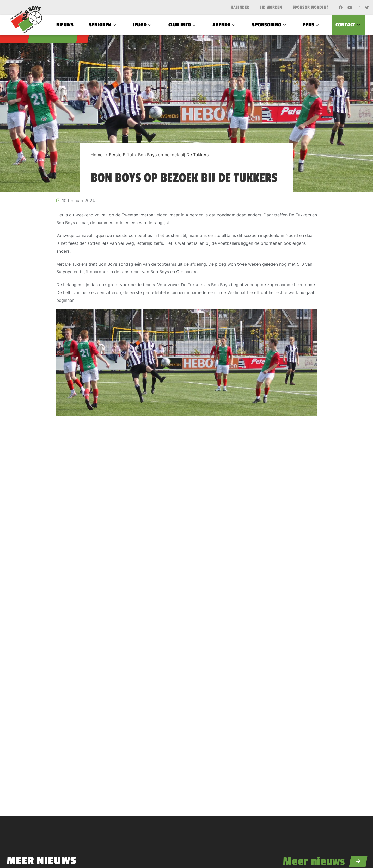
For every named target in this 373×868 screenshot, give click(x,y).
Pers (311, 25)
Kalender (240, 7)
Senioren (103, 25)
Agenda (224, 25)
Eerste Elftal (121, 155)
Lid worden (271, 7)
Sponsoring (270, 25)
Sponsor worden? (310, 7)
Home (97, 155)
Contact (348, 25)
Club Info (183, 25)
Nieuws (65, 25)
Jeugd (143, 25)
